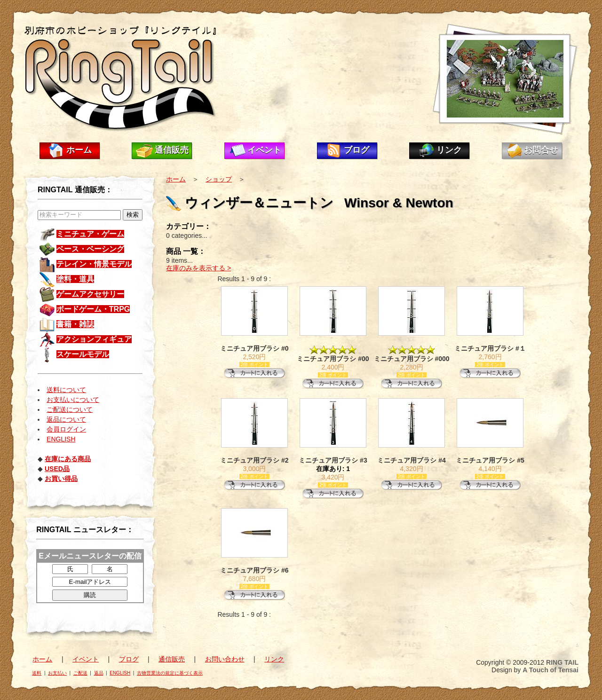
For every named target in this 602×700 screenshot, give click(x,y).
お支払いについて (73, 400)
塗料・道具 (75, 279)
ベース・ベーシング (90, 249)
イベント (264, 150)
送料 (37, 673)
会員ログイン (66, 429)
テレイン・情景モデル (94, 264)
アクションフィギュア (94, 339)
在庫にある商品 (68, 459)
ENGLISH (61, 439)
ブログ (356, 150)
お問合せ (541, 150)
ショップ (219, 179)
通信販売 (172, 150)
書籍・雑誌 (75, 324)
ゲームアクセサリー (90, 294)
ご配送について (70, 409)
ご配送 (80, 673)
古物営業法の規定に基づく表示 (170, 673)
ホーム (79, 150)
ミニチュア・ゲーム (90, 234)
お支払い (57, 673)
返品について (66, 419)
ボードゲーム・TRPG (93, 309)
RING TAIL (562, 662)
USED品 (57, 469)
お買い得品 (61, 479)
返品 (99, 673)
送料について (66, 390)
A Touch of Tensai (551, 670)
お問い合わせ (225, 659)
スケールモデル (83, 354)
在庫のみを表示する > (198, 268)
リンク (449, 150)
